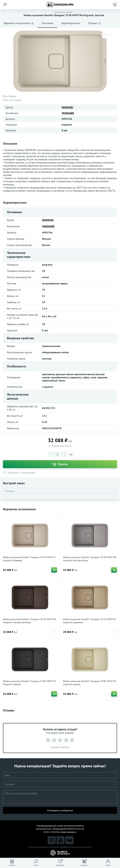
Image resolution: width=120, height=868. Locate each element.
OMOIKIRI (67, 107)
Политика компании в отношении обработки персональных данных (60, 847)
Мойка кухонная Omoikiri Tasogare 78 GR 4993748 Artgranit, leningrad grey (90, 559)
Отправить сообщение (60, 810)
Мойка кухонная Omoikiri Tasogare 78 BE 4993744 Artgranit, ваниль (90, 683)
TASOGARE (68, 113)
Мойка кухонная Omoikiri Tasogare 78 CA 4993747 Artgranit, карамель (89, 621)
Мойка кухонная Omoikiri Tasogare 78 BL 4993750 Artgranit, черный (29, 683)
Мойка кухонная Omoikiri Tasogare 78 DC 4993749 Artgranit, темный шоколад (29, 621)
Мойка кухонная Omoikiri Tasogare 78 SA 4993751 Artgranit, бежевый (29, 559)
